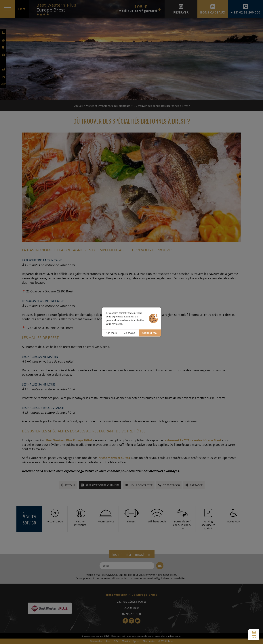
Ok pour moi (150, 333)
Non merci (111, 333)
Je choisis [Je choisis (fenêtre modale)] (130, 333)
